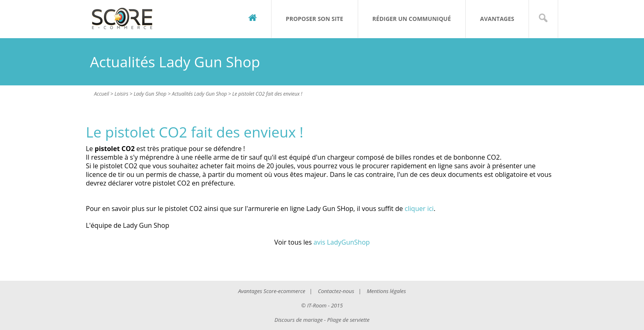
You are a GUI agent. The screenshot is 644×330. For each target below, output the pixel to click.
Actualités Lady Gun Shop (199, 94)
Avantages (497, 19)
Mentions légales (386, 291)
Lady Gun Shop (150, 94)
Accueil (102, 94)
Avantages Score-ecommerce (272, 291)
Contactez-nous (336, 291)
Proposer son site (315, 19)
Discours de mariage (298, 320)
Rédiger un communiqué (412, 19)
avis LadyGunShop (342, 242)
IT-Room (317, 305)
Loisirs (122, 94)
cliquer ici (419, 209)
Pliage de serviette (348, 320)
